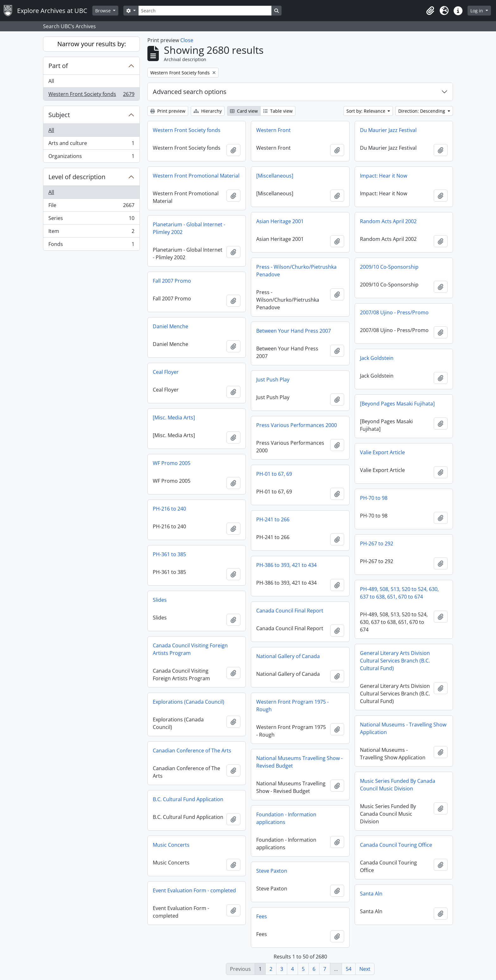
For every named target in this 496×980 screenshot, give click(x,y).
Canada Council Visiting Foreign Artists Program (190, 649)
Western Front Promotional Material (196, 176)
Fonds (91, 245)
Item (91, 232)
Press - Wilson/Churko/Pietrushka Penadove (296, 271)
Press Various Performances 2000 (297, 425)
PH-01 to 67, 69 (274, 474)
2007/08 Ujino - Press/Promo (394, 312)
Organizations (91, 157)
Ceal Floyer (166, 372)
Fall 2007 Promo (172, 281)
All (51, 81)
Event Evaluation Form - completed (194, 890)
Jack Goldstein (377, 358)
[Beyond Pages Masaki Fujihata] (397, 404)
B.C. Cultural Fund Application (188, 799)
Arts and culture (91, 144)
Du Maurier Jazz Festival (388, 130)
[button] (430, 11)
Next (365, 969)
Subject (59, 115)
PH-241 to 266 (273, 519)
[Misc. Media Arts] (174, 418)
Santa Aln (371, 894)
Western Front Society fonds (91, 95)
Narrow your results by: (92, 44)
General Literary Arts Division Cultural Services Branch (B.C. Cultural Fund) (395, 661)
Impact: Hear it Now (384, 176)
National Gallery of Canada (288, 656)
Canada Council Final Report (290, 611)
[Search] (205, 11)
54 (349, 969)
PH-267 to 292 (377, 543)
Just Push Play (273, 380)
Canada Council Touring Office (396, 845)
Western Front (273, 130)
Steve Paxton (272, 871)
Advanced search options (190, 92)
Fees (262, 916)
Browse (104, 11)
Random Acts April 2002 (388, 221)
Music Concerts (171, 845)
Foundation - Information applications (286, 818)
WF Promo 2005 (172, 463)
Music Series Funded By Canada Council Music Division (398, 785)
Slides (160, 600)
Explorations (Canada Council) (189, 702)
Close (187, 40)
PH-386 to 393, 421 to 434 (286, 565)
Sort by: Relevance (366, 111)
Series (91, 220)
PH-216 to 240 (169, 509)
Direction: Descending (422, 111)
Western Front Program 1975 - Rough (292, 706)
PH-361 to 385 (169, 554)
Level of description (77, 177)
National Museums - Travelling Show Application (403, 728)
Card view (244, 111)
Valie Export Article (382, 452)
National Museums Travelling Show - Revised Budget (299, 762)
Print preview (168, 111)
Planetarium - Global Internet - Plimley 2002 (189, 228)
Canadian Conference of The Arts (192, 751)
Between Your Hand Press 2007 (294, 331)
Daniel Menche (170, 326)
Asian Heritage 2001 (280, 221)
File (91, 207)
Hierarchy (208, 111)
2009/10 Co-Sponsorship (389, 267)
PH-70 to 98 (374, 498)
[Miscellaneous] (275, 176)
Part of (58, 66)
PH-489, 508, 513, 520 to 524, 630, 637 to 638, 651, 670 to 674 (399, 593)
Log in (477, 11)
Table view (278, 111)
